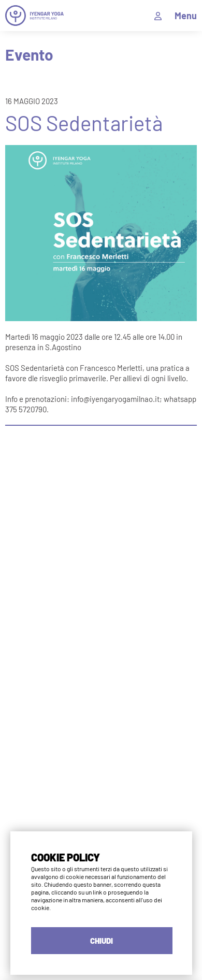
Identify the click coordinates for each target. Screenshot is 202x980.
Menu (186, 16)
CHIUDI (102, 941)
